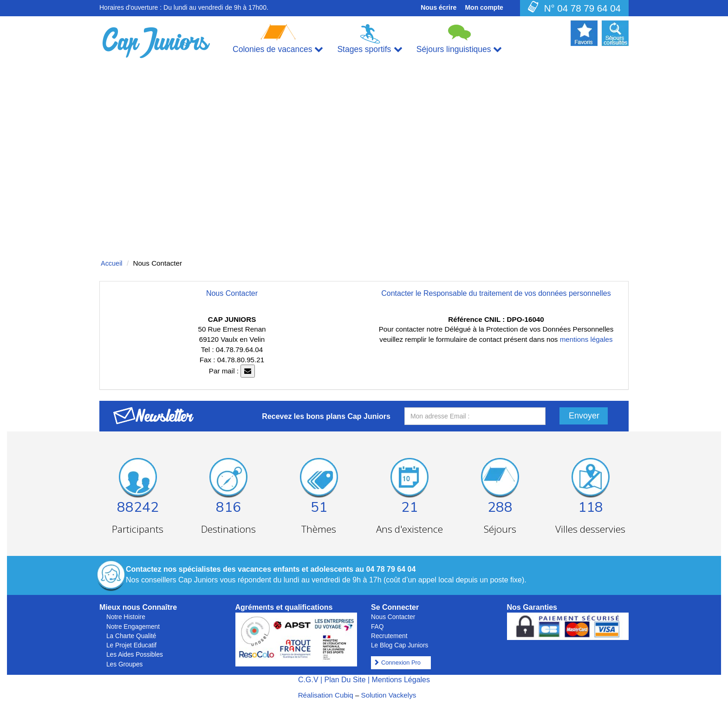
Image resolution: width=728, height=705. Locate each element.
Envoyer (584, 416)
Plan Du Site (345, 680)
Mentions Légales (401, 680)
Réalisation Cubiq (326, 695)
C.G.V (308, 680)
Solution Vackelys (389, 695)
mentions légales (586, 339)
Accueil (112, 263)
